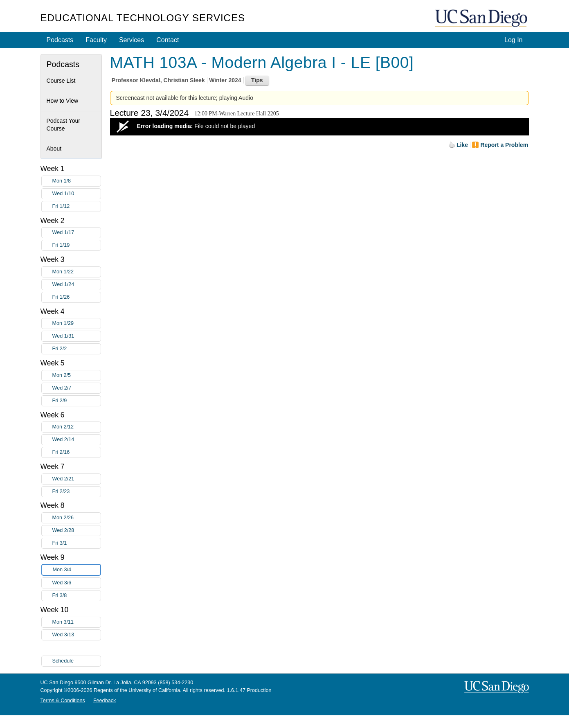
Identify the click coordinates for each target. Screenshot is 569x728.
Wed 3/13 (76, 635)
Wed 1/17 (76, 233)
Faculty (96, 40)
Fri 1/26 (76, 297)
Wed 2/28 (76, 531)
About (54, 149)
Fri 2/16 (76, 452)
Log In (513, 40)
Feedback (105, 701)
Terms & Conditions (63, 701)
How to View (63, 101)
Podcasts (60, 40)
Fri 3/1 (76, 543)
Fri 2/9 (76, 401)
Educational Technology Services (143, 18)
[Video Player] (319, 127)
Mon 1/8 (76, 181)
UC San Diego (482, 19)
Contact (168, 40)
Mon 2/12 (76, 427)
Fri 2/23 (76, 492)
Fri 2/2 (76, 349)
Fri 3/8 (76, 596)
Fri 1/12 (76, 206)
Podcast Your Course (64, 125)
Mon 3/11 (76, 622)
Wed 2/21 (76, 479)
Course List (61, 81)
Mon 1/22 (76, 272)
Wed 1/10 (76, 194)
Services (132, 40)
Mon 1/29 (76, 323)
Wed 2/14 (76, 440)
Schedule (63, 661)
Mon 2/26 (76, 518)
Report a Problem (504, 145)
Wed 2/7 (76, 388)
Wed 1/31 (76, 336)
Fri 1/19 (76, 245)
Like (462, 145)
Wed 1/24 (76, 285)
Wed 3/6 (76, 583)
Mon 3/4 (76, 570)
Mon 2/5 (76, 375)
